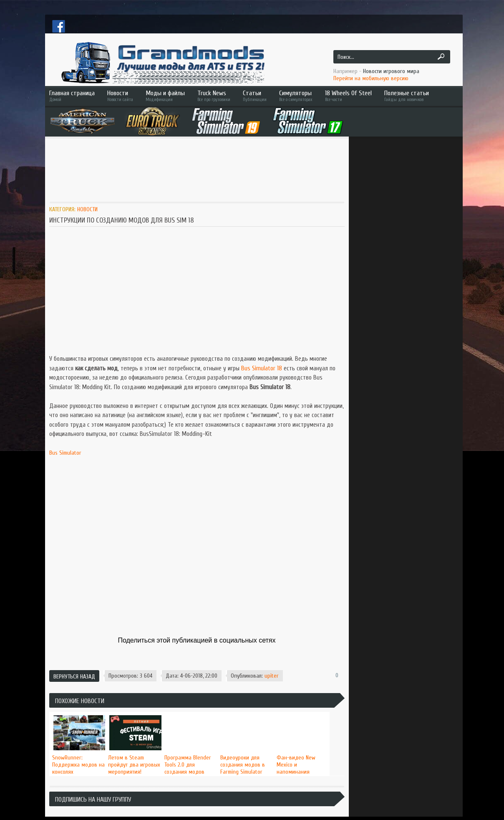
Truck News (214, 96)
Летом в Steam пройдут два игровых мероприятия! (134, 765)
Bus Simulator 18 (262, 368)
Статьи (255, 96)
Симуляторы (296, 96)
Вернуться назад (74, 677)
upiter (272, 676)
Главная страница (72, 96)
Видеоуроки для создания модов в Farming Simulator (243, 765)
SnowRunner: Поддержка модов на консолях (78, 765)
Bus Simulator (65, 453)
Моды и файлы (165, 96)
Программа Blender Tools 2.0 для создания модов (188, 765)
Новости (120, 96)
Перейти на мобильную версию (371, 78)
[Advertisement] (201, 166)
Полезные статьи (418, 96)
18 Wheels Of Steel (348, 96)
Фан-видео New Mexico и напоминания (296, 765)
